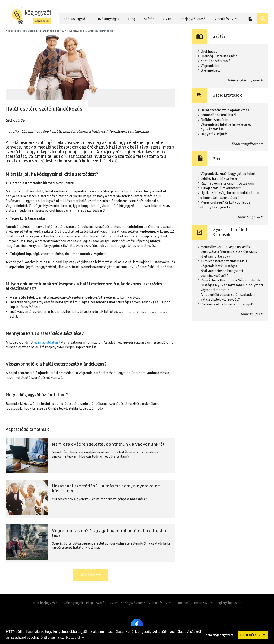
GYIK (167, 19)
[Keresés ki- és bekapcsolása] (263, 19)
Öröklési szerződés (214, 120)
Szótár (149, 19)
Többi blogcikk (249, 217)
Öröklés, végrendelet (100, 31)
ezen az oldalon (46, 342)
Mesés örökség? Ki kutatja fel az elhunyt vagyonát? (225, 205)
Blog (132, 19)
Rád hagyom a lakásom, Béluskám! (228, 183)
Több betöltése (90, 575)
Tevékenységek (108, 19)
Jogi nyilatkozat (228, 603)
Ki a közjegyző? (75, 19)
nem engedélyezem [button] (219, 635)
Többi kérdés (250, 314)
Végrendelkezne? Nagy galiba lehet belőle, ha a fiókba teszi (228, 176)
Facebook (183, 603)
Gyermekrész (210, 70)
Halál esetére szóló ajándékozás (225, 110)
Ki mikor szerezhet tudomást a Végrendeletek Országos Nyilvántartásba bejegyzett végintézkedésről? (224, 268)
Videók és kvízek (227, 19)
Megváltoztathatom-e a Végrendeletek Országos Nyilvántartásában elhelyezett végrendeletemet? (232, 285)
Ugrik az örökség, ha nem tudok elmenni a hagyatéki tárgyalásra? (231, 195)
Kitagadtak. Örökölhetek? (221, 188)
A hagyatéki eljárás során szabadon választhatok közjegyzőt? (228, 297)
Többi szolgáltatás (246, 144)
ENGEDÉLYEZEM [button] (253, 635)
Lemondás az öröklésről (218, 115)
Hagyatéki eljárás (214, 134)
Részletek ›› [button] (75, 637)
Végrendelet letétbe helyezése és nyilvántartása (226, 127)
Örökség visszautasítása (219, 56)
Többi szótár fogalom (243, 80)
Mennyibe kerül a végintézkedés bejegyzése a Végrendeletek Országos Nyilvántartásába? (229, 252)
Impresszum (203, 603)
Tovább (90, 456)
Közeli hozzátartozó (215, 61)
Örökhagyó (209, 51)
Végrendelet (210, 66)
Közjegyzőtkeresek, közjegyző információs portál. (35, 31)
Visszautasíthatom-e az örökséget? (227, 304)
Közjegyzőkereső (193, 19)
